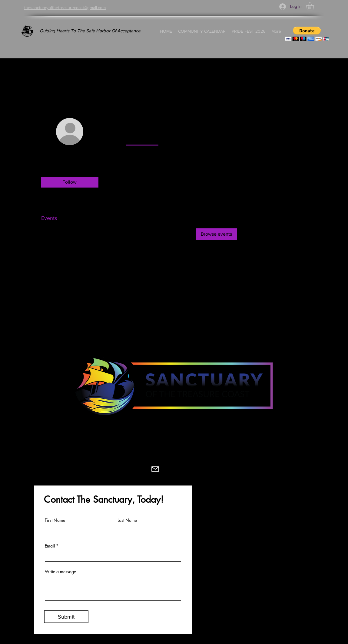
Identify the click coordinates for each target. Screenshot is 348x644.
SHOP (261, 567)
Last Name (127, 520)
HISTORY (208, 520)
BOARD (206, 529)
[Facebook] (71, 469)
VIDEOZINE (267, 520)
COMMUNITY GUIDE (222, 569)
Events (49, 218)
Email (50, 546)
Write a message (60, 572)
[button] (315, 6)
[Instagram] (92, 469)
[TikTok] (113, 469)
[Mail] (155, 469)
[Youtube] (134, 469)
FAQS (204, 578)
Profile (49, 206)
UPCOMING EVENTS (279, 511)
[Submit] (66, 617)
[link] (142, 137)
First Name (55, 520)
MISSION (208, 511)
